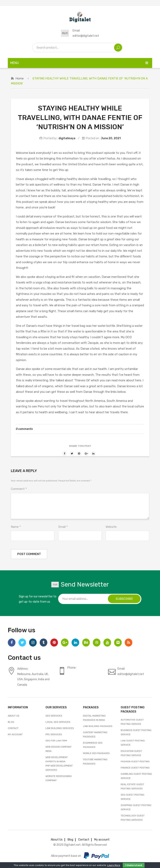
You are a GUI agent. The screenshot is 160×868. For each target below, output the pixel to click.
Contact (13, 728)
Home (20, 78)
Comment (19, 489)
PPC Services (54, 734)
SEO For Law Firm (56, 741)
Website (111, 527)
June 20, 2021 (111, 138)
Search (118, 48)
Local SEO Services (58, 722)
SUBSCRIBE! (124, 599)
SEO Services (54, 716)
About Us (14, 716)
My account (15, 734)
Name (16, 527)
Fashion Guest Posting (135, 761)
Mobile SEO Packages (96, 753)
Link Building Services (60, 728)
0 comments (24, 429)
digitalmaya (67, 138)
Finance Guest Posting (135, 768)
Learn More (114, 865)
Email (63, 527)
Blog (11, 722)
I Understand (134, 865)
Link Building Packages (98, 726)
